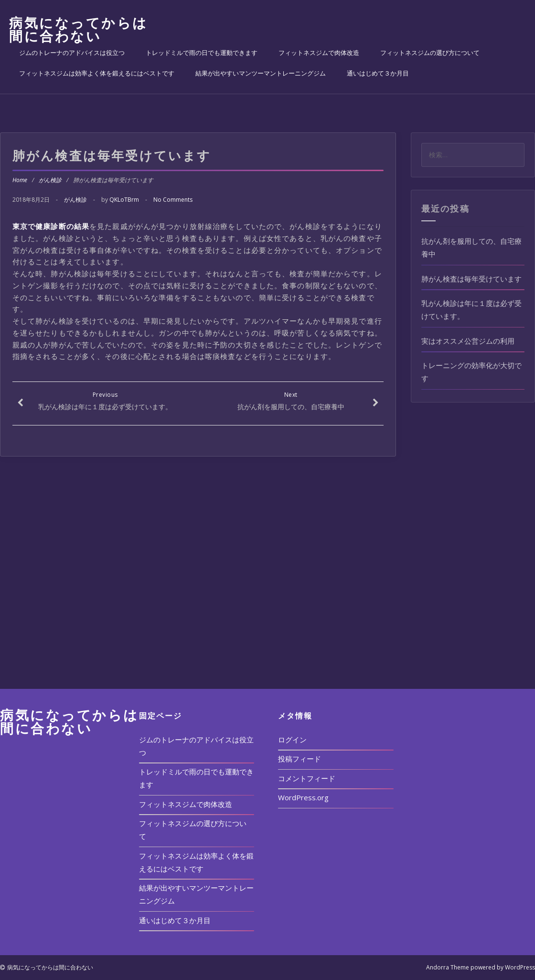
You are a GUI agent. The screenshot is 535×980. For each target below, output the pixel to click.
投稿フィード (300, 759)
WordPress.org (303, 797)
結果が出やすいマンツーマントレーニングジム (261, 73)
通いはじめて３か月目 (378, 73)
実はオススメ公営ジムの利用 (468, 341)
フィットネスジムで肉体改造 (319, 53)
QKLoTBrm (124, 200)
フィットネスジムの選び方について (430, 53)
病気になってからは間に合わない (79, 29)
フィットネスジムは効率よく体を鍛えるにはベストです (97, 73)
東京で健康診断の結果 (51, 226)
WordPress (520, 967)
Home (20, 180)
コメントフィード (307, 778)
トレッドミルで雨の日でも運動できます (202, 53)
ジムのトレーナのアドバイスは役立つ (72, 53)
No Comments (173, 200)
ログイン (292, 740)
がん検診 (50, 180)
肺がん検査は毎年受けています (471, 279)
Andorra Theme (448, 967)
